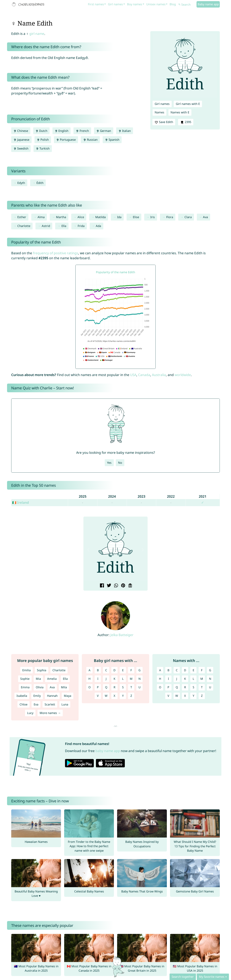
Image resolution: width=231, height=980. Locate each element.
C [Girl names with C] (106, 670)
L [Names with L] (193, 679)
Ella (64, 226)
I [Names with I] (168, 679)
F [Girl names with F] (131, 670)
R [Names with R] (185, 687)
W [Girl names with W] (106, 696)
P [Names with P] (168, 687)
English (62, 131)
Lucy (30, 713)
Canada (144, 375)
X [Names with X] (185, 696)
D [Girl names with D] (114, 670)
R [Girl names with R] (114, 687)
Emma (25, 687)
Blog (173, 4)
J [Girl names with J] (106, 679)
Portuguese (66, 140)
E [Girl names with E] (123, 670)
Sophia (42, 670)
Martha (61, 217)
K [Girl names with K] (114, 679)
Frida (81, 226)
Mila (64, 687)
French (82, 131)
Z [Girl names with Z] (131, 696)
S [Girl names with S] (123, 687)
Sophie (25, 679)
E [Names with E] (193, 670)
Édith (40, 183)
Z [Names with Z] (202, 696)
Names (159, 112)
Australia (159, 375)
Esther (22, 217)
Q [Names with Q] (177, 687)
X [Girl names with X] (114, 696)
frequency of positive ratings (56, 253)
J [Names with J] (177, 679)
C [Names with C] (177, 670)
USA (133, 375)
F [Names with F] (202, 670)
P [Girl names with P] (98, 687)
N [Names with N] (210, 679)
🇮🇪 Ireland (21, 502)
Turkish (43, 148)
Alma (41, 217)
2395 (186, 122)
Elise (136, 217)
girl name (37, 34)
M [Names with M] (202, 679)
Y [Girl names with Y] (123, 696)
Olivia (40, 687)
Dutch (41, 131)
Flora (170, 217)
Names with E (180, 112)
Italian (125, 131)
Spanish (112, 140)
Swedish (21, 148)
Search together (183, 977)
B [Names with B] (168, 670)
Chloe (24, 704)
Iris (153, 217)
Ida (119, 217)
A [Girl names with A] (90, 670)
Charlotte (24, 226)
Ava (205, 217)
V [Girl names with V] (98, 696)
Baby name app (208, 4)
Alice (81, 217)
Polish (43, 140)
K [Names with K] (185, 679)
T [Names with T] (202, 687)
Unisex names (156, 4)
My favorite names (212, 977)
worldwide (183, 375)
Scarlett (50, 704)
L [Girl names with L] (123, 679)
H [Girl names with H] (89, 679)
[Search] (187, 5)
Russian (90, 140)
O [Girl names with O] (90, 687)
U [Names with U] (210, 687)
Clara (188, 217)
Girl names (115, 4)
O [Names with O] (160, 687)
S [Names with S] (193, 687)
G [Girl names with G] (139, 670)
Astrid (46, 226)
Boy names (135, 4)
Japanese (21, 140)
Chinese (21, 131)
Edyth (21, 183)
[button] (88, 550)
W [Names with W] (177, 696)
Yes (109, 463)
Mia (38, 679)
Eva (36, 704)
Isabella (22, 696)
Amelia (52, 679)
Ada (98, 226)
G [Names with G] (210, 670)
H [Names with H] (160, 679)
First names (96, 4)
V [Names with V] (168, 696)
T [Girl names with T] (131, 687)
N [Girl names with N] (140, 679)
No (120, 463)
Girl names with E (188, 104)
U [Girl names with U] (139, 687)
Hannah (52, 696)
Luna (65, 704)
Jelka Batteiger (122, 635)
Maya (68, 696)
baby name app (108, 751)
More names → (50, 713)
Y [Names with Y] (193, 696)
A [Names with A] (160, 670)
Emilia (26, 670)
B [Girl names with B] (98, 670)
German (104, 131)
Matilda (101, 217)
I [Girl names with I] (98, 679)
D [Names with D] (185, 670)
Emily (37, 696)
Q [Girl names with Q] (106, 687)
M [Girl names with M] (131, 679)
